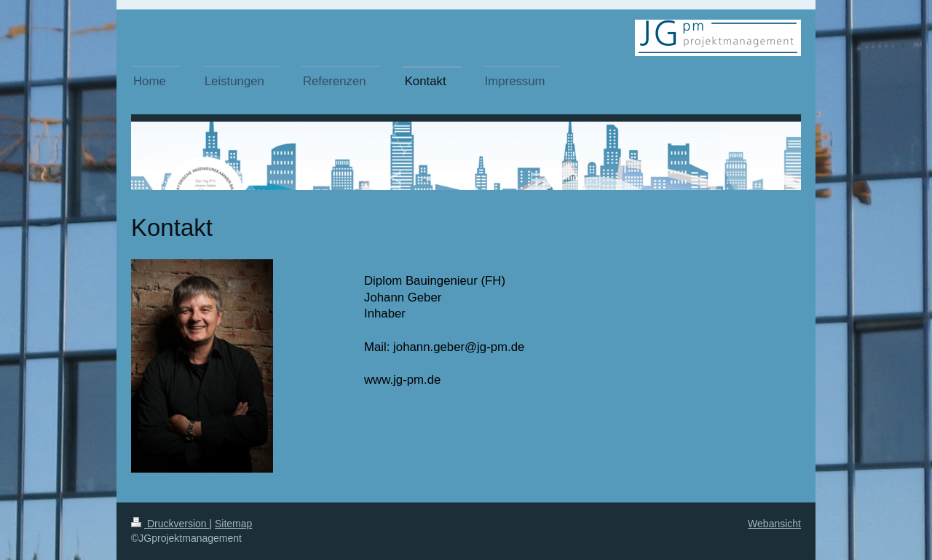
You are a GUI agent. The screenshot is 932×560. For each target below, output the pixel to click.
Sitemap (233, 524)
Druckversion (170, 524)
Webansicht (774, 524)
